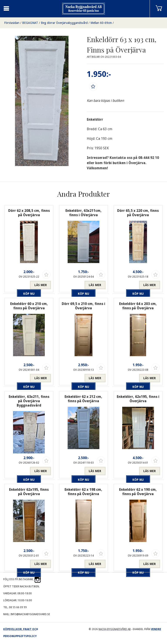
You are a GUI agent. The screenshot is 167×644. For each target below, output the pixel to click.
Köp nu (18, 285)
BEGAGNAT (30, 23)
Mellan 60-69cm (101, 23)
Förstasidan (12, 23)
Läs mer (41, 285)
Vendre (156, 629)
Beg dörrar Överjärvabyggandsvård (64, 23)
